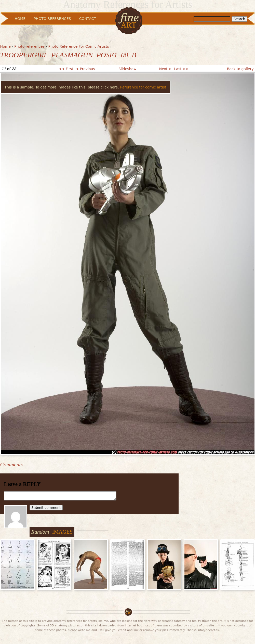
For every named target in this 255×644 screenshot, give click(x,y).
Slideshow (127, 69)
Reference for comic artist (143, 87)
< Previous (85, 69)
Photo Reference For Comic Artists (78, 46)
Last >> (182, 69)
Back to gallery (240, 69)
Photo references (29, 46)
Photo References (52, 19)
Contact (88, 19)
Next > (165, 69)
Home (5, 46)
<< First (66, 69)
